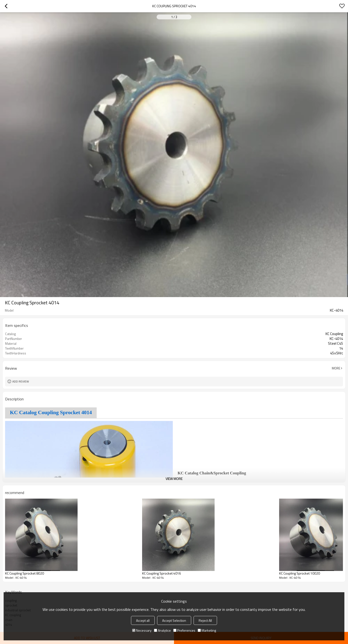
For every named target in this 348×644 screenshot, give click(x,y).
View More (174, 479)
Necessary (142, 630)
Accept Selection (174, 620)
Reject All (205, 620)
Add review (21, 381)
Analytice (162, 630)
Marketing (207, 630)
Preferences (184, 630)
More (336, 368)
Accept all (143, 620)
